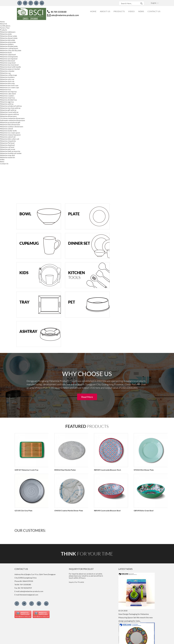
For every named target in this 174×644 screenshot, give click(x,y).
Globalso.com (109, 641)
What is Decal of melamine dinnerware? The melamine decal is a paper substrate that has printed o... (135, 590)
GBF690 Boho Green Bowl (136, 333)
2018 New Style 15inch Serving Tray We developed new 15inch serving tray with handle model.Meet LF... (135, 540)
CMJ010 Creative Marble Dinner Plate (66, 333)
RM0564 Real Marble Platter (63, 293)
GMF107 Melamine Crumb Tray (26, 293)
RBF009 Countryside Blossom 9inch (103, 293)
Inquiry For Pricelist (76, 405)
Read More (87, 220)
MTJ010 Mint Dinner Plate (136, 293)
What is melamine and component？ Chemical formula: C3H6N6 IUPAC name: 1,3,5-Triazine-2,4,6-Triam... (136, 630)
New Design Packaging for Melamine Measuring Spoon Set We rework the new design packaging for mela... (136, 440)
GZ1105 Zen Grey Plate (23, 333)
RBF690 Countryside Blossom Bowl (102, 333)
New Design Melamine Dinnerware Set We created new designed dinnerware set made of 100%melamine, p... (135, 490)
